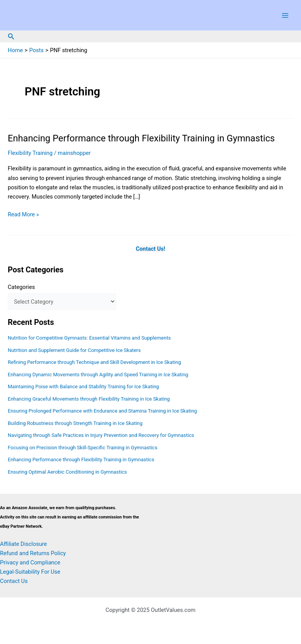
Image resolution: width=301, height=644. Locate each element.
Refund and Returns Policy (33, 553)
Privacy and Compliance (30, 562)
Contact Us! (150, 249)
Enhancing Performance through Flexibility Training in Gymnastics (141, 138)
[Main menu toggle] (285, 15)
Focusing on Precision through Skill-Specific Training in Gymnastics (83, 448)
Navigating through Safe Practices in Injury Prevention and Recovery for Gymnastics (101, 435)
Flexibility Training (30, 153)
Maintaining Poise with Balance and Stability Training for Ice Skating (83, 387)
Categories (21, 287)
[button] (11, 37)
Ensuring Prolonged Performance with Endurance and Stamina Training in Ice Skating (102, 411)
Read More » (23, 214)
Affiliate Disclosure (23, 544)
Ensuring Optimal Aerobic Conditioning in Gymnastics (67, 472)
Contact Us (14, 581)
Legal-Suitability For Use (30, 572)
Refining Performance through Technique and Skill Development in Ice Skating (94, 362)
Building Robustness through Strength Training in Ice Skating (75, 423)
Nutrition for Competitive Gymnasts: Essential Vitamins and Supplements (89, 338)
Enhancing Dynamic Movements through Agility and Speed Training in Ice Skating (98, 375)
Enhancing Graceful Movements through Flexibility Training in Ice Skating (89, 399)
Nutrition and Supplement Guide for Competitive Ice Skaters (74, 350)
